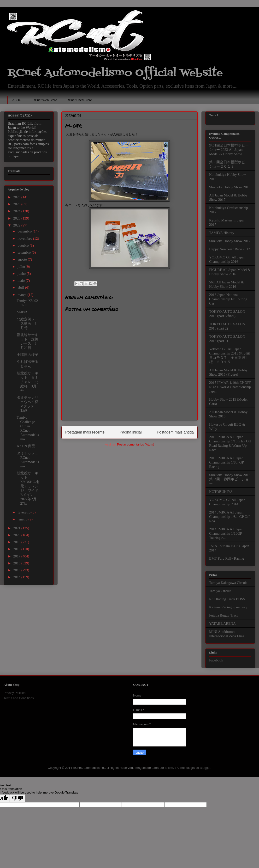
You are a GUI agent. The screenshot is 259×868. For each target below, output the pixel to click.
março (22, 295)
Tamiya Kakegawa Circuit (228, 583)
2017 (17, 556)
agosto (23, 259)
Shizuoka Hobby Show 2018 (230, 187)
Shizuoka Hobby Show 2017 (230, 241)
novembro (25, 238)
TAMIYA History (222, 233)
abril (21, 287)
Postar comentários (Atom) (136, 444)
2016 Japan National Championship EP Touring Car (228, 299)
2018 (17, 549)
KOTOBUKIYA (221, 492)
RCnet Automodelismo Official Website (115, 73)
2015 (17, 570)
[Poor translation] (18, 798)
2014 (17, 577)
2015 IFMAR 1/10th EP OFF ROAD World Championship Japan (230, 387)
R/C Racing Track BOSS (227, 599)
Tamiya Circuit (220, 591)
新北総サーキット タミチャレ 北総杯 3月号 (28, 382)
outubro (24, 245)
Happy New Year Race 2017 (230, 249)
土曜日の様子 (28, 355)
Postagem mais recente (85, 432)
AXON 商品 (26, 446)
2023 (17, 218)
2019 (17, 542)
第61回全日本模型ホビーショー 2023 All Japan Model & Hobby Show (229, 150)
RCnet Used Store (79, 100)
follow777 (172, 768)
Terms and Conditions (19, 698)
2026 (17, 197)
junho (22, 274)
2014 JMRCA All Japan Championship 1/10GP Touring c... (226, 533)
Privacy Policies (15, 693)
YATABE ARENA (222, 623)
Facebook (216, 660)
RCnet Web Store (45, 100)
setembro (25, 252)
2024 (17, 211)
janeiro (23, 519)
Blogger (205, 768)
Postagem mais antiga (175, 432)
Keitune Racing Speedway (228, 607)
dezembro (25, 231)
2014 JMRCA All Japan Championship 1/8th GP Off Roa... (229, 517)
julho (22, 267)
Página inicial (131, 432)
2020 (17, 535)
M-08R (22, 312)
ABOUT (18, 100)
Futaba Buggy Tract (223, 615)
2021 (17, 528)
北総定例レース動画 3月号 (28, 324)
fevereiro (24, 512)
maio (22, 281)
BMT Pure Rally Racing (227, 558)
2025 (17, 204)
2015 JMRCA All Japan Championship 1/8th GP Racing (226, 462)
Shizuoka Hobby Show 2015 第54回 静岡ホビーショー (230, 479)
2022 (17, 225)
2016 (17, 563)
